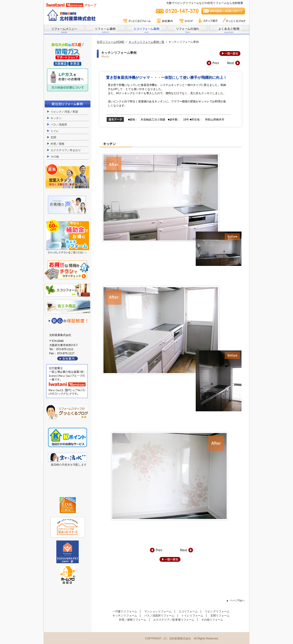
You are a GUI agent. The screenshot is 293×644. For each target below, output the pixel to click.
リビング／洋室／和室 (64, 112)
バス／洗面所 (59, 125)
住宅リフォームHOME (111, 42)
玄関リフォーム (220, 616)
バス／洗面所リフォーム (159, 616)
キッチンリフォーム (125, 616)
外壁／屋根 (57, 144)
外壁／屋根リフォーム (133, 620)
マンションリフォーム (158, 611)
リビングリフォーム (217, 611)
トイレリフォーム (192, 616)
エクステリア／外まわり (66, 150)
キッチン (56, 118)
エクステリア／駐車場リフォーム (174, 620)
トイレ (55, 131)
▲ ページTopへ (235, 600)
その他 (55, 157)
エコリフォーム (188, 611)
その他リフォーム (212, 620)
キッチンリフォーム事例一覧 (146, 42)
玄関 (53, 137)
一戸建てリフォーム (125, 611)
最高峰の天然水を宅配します (69, 465)
